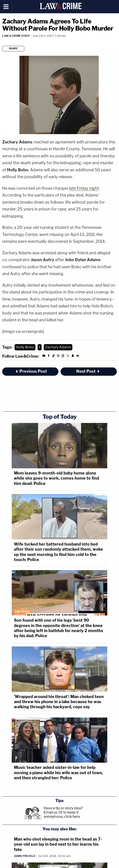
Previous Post (31, 371)
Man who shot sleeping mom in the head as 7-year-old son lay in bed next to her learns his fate (58, 844)
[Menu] (6, 7)
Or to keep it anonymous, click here (62, 814)
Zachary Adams (58, 347)
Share (13, 48)
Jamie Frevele (25, 856)
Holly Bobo (25, 347)
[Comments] (3, 42)
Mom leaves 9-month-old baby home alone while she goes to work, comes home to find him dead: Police (57, 478)
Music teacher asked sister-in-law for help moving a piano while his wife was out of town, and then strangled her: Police (59, 773)
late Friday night (84, 188)
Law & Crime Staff (16, 36)
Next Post (88, 371)
